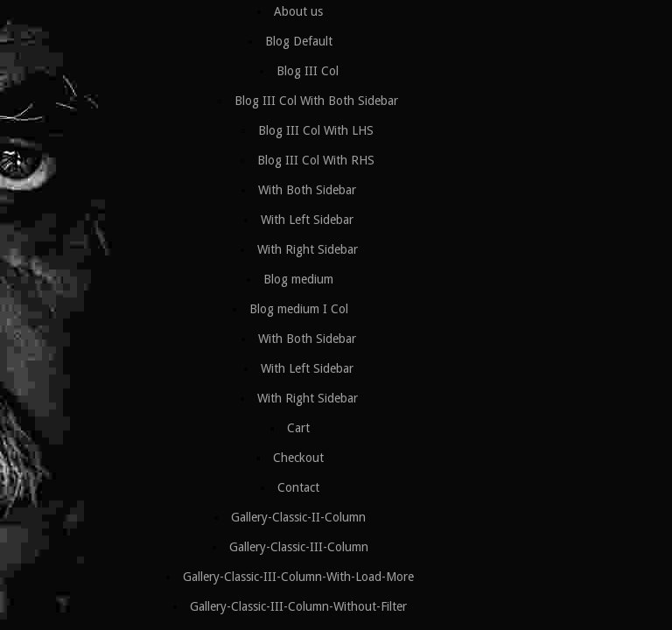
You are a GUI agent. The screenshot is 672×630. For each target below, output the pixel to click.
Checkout (298, 458)
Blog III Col (308, 71)
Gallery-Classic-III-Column (299, 547)
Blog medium (298, 279)
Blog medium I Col (299, 309)
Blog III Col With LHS (316, 130)
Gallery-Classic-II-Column (298, 517)
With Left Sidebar (307, 220)
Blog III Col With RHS (316, 160)
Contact (298, 487)
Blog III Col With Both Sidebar (316, 101)
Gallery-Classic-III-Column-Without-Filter (298, 606)
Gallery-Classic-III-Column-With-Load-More (298, 577)
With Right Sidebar (308, 249)
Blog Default (299, 41)
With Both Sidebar (307, 190)
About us (298, 11)
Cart (298, 428)
